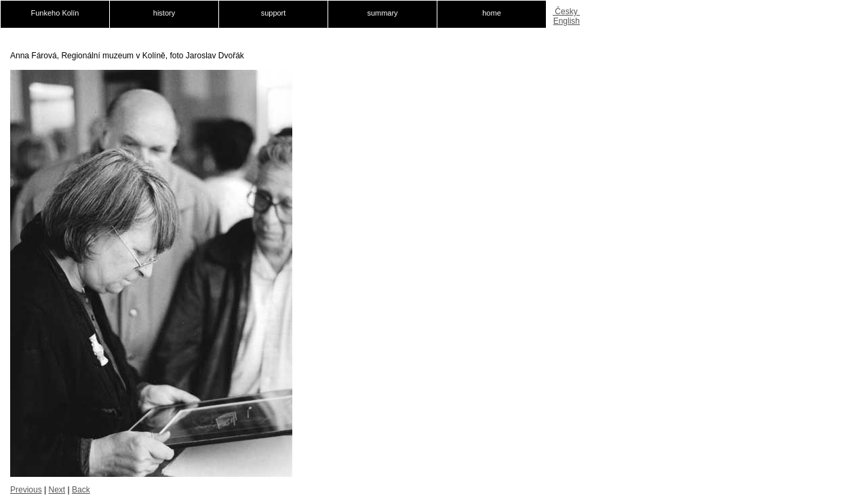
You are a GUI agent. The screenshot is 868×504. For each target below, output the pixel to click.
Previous (26, 490)
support (274, 13)
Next (57, 490)
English (567, 21)
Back (81, 490)
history (164, 13)
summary (382, 13)
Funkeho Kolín (55, 13)
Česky (566, 12)
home (492, 13)
